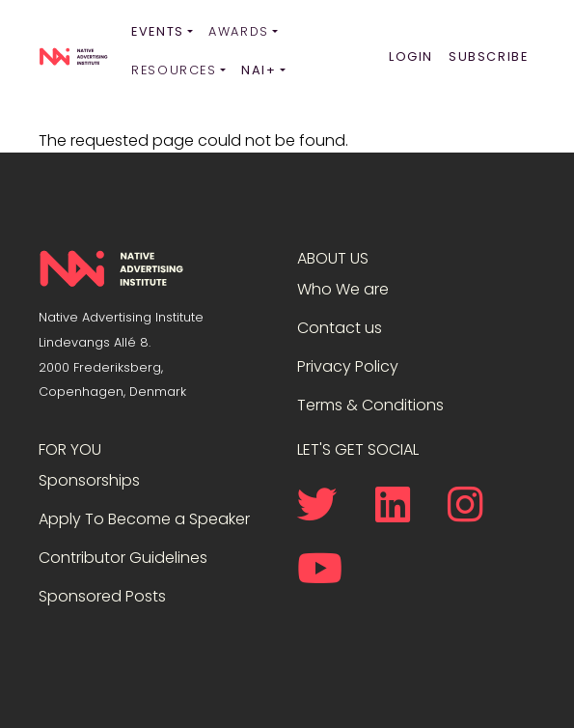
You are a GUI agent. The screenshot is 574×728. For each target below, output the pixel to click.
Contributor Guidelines (123, 558)
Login (411, 56)
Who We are (343, 289)
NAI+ (259, 70)
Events (158, 31)
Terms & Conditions (370, 405)
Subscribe (488, 56)
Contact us (340, 328)
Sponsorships (89, 480)
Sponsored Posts (102, 596)
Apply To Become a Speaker (144, 519)
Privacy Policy (348, 366)
